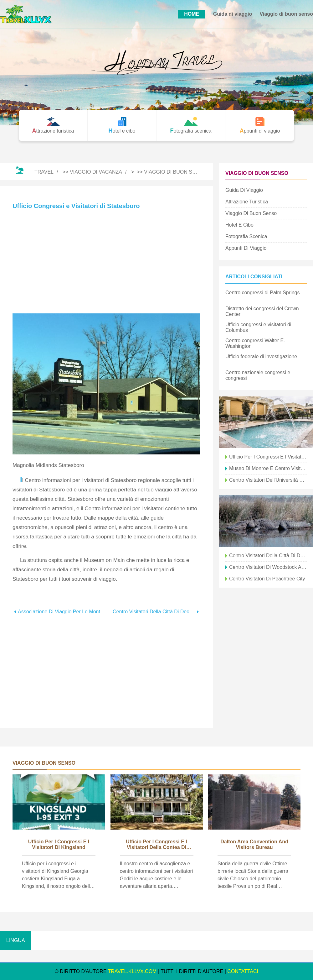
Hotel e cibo (239, 225)
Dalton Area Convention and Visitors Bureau (254, 844)
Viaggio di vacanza (96, 172)
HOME (192, 14)
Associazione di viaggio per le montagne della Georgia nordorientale (62, 612)
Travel (44, 172)
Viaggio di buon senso (286, 14)
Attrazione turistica (247, 202)
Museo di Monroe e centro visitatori (268, 468)
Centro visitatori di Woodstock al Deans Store (268, 567)
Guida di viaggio (233, 14)
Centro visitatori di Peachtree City (267, 579)
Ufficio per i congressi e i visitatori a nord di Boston (268, 457)
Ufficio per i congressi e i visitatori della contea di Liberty (156, 845)
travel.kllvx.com (132, 971)
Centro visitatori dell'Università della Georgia (268, 480)
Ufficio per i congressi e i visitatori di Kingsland (59, 844)
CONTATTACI (243, 971)
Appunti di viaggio (246, 248)
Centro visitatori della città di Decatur (154, 612)
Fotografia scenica (246, 236)
